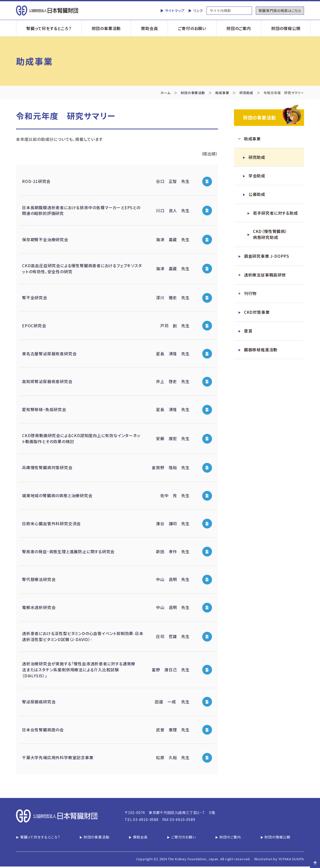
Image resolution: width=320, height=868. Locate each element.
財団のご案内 (239, 28)
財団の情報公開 (286, 28)
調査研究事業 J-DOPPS (267, 257)
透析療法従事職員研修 (265, 275)
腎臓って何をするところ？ (49, 28)
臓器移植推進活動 (261, 351)
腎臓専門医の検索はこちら (280, 11)
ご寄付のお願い (192, 28)
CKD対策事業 (257, 313)
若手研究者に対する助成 (275, 213)
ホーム (165, 93)
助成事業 (222, 93)
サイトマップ (175, 11)
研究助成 (246, 93)
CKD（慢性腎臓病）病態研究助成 (270, 235)
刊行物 (250, 294)
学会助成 (257, 176)
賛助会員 (149, 28)
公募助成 (257, 195)
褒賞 (248, 332)
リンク (198, 11)
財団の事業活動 (106, 28)
